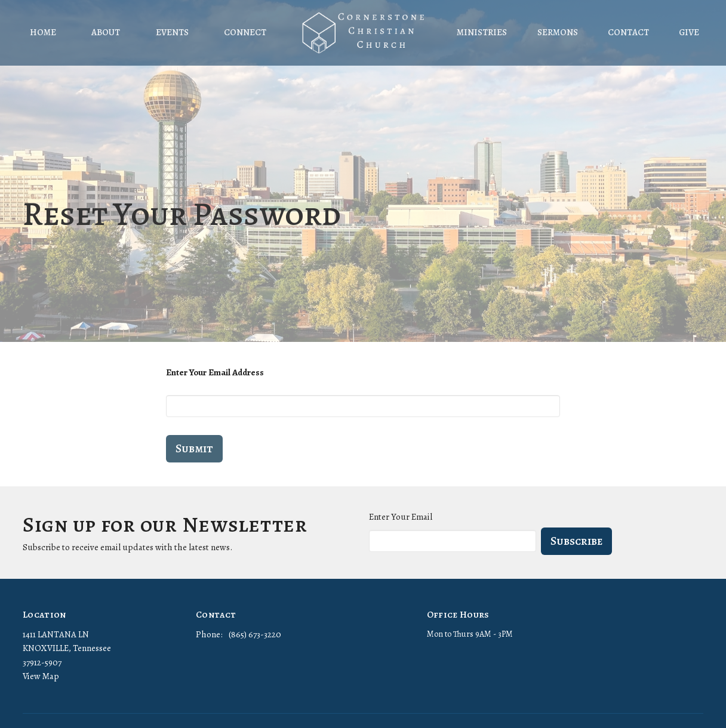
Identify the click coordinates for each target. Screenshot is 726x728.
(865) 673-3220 (255, 634)
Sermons (558, 32)
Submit (194, 448)
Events (172, 32)
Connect (245, 32)
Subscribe (576, 541)
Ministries (482, 32)
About (106, 32)
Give (689, 32)
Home (43, 32)
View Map (41, 676)
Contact (628, 32)
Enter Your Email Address (215, 372)
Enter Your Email (401, 517)
